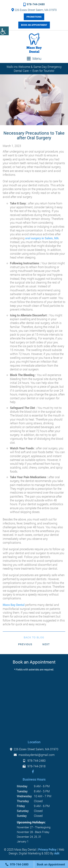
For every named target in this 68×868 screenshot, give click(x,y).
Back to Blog (34, 637)
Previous (25, 644)
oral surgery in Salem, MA (42, 238)
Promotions (34, 17)
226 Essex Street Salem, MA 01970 (34, 10)
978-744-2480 (34, 4)
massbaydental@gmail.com (34, 755)
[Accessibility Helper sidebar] (4, 31)
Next (46, 644)
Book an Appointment (34, 25)
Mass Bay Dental (14, 605)
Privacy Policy (47, 849)
